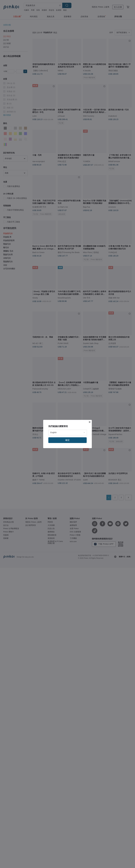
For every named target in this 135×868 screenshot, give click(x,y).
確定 (67, 440)
